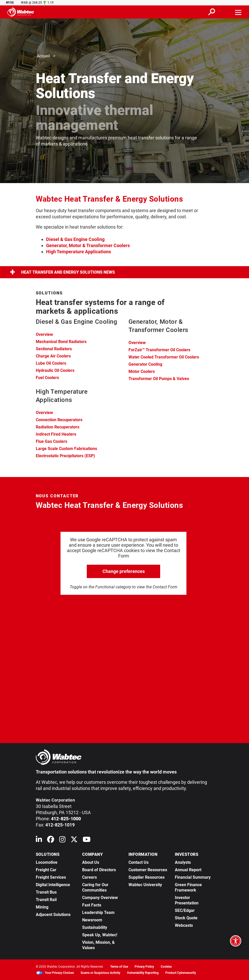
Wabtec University (145, 885)
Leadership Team (98, 912)
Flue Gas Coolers (51, 441)
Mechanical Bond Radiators (61, 342)
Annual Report (188, 870)
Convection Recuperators (59, 420)
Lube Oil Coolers (51, 363)
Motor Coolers (142, 371)
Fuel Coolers (47, 378)
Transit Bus (46, 892)
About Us (91, 862)
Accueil (43, 56)
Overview (44, 334)
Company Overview (100, 898)
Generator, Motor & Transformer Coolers (88, 245)
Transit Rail (46, 900)
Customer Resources (148, 870)
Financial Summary (193, 877)
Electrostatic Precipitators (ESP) (65, 456)
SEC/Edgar (185, 910)
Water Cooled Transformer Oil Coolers (164, 357)
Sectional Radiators (54, 349)
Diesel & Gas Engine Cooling (75, 239)
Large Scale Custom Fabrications (66, 449)
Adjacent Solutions (53, 915)
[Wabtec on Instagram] (62, 840)
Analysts (183, 862)
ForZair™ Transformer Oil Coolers (159, 350)
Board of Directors (99, 870)
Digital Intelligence (53, 885)
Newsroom (92, 920)
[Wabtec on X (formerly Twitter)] (74, 840)
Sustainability (95, 927)
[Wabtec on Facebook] (51, 840)
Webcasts (184, 925)
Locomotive (47, 862)
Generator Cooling (145, 364)
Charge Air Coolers (53, 356)
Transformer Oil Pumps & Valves (159, 379)
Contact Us (139, 862)
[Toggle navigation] (238, 12)
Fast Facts (92, 905)
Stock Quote (186, 918)
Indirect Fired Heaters (56, 434)
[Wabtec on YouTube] (87, 840)
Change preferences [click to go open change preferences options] (124, 571)
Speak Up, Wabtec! (100, 935)
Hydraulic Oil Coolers (55, 370)
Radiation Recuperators (58, 427)
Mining (42, 907)
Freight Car (46, 870)
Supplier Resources (147, 877)
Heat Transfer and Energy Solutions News (62, 272)
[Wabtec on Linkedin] (39, 840)
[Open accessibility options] (236, 941)
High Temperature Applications (79, 252)
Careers (89, 877)
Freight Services (51, 877)
